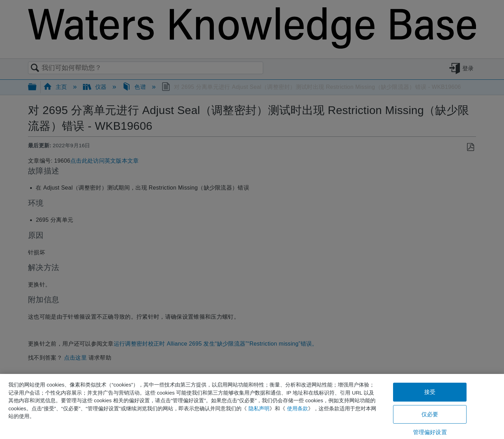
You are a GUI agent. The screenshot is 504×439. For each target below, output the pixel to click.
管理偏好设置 (430, 432)
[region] (252, 406)
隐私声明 (259, 408)
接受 (430, 392)
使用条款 (297, 408)
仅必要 (430, 414)
